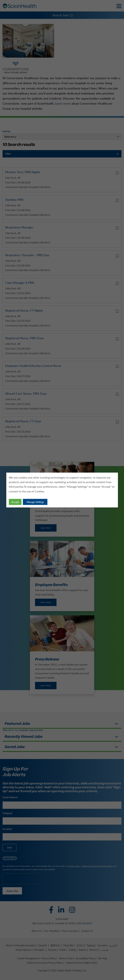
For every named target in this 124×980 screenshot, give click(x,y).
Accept (15, 502)
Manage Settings (35, 502)
